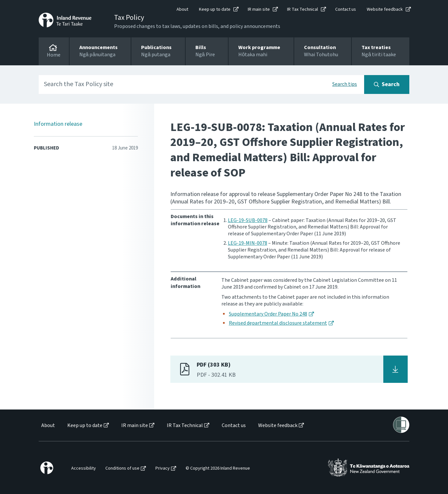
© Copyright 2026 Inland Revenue (218, 468)
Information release (58, 124)
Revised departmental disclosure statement (278, 323)
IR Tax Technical (303, 9)
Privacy (163, 468)
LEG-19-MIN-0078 (248, 243)
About (182, 9)
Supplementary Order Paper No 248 (268, 314)
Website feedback (385, 9)
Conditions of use (122, 468)
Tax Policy (129, 18)
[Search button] (387, 84)
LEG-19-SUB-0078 (248, 220)
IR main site (259, 9)
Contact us (346, 9)
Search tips (345, 84)
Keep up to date (215, 9)
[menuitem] (48, 426)
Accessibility (84, 468)
